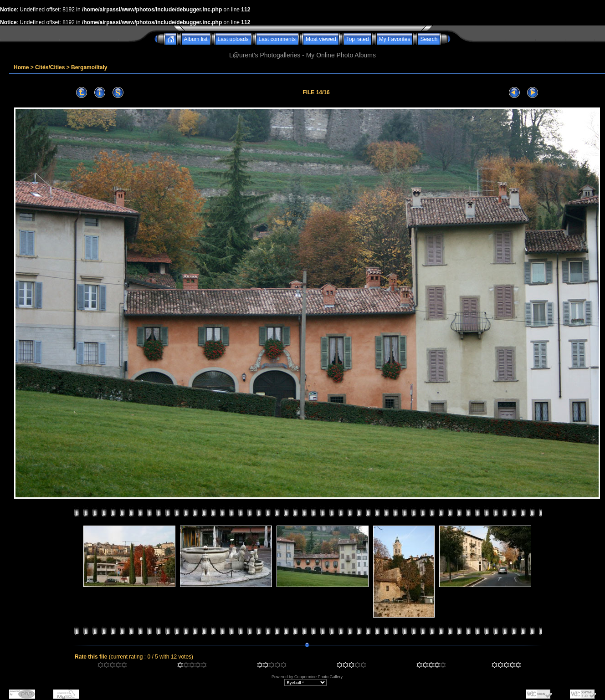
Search (429, 39)
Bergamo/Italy (89, 67)
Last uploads (233, 39)
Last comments (277, 39)
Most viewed (321, 39)
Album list (196, 39)
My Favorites (395, 39)
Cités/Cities (50, 67)
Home (21, 67)
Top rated (358, 39)
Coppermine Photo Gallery (318, 677)
